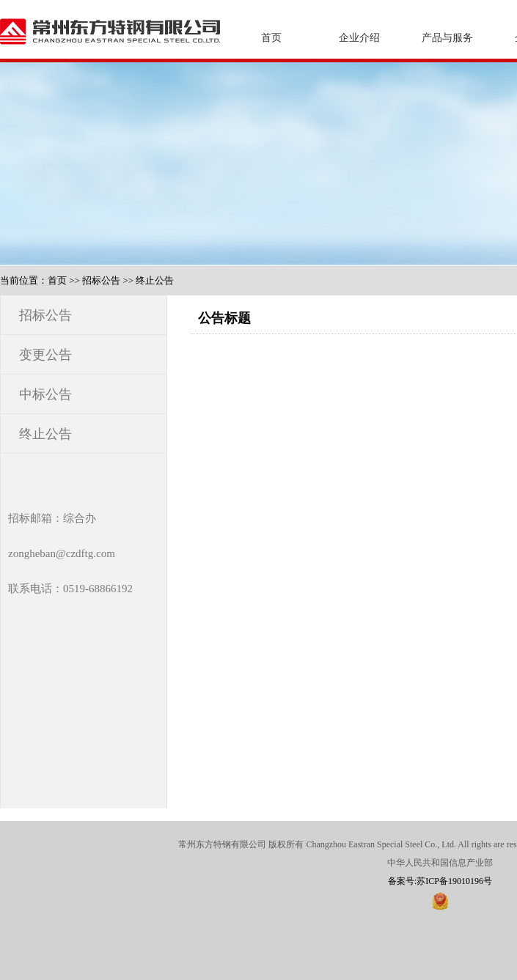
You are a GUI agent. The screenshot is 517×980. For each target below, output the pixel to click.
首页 (271, 38)
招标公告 (101, 280)
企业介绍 (359, 38)
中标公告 (45, 394)
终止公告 (155, 280)
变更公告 (45, 355)
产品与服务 (447, 38)
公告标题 (224, 318)
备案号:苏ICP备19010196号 (440, 881)
